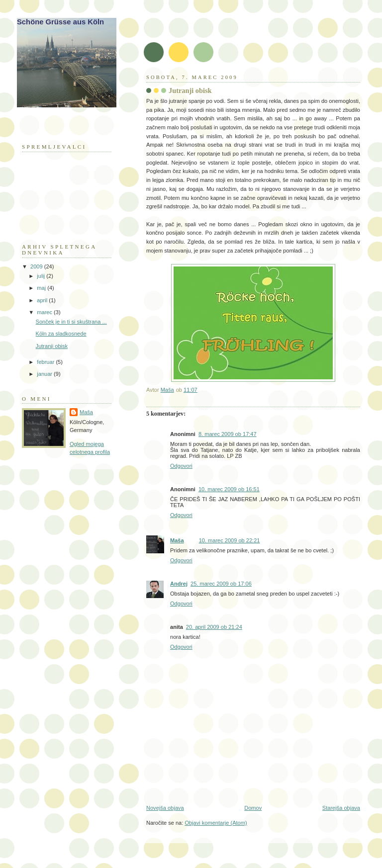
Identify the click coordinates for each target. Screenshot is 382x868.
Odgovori (181, 466)
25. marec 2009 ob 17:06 (221, 584)
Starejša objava (341, 808)
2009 (37, 266)
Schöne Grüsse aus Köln (60, 22)
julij (42, 276)
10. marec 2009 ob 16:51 (229, 489)
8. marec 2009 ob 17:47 (228, 434)
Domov (253, 808)
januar (45, 374)
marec (45, 312)
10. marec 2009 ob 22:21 (230, 540)
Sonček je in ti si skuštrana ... (71, 322)
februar (46, 362)
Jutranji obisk (52, 346)
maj (42, 288)
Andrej (179, 584)
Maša (177, 540)
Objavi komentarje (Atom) (216, 823)
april (43, 300)
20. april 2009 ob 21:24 (214, 627)
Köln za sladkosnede (61, 334)
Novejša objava (165, 808)
